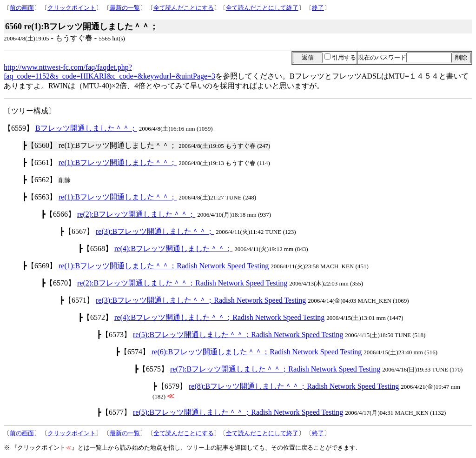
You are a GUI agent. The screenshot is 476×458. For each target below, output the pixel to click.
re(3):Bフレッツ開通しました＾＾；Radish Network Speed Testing (201, 300)
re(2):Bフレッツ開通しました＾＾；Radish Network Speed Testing (182, 283)
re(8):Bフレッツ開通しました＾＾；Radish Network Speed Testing (294, 386)
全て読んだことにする (184, 8)
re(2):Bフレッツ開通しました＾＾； (136, 214)
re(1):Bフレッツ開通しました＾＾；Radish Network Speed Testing (164, 266)
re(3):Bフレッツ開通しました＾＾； (155, 231)
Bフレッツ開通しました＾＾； (86, 128)
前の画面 (22, 8)
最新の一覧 (125, 8)
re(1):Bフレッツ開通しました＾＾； (118, 163)
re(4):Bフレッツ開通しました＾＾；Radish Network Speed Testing (219, 317)
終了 (318, 8)
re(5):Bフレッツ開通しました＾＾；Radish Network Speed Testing (238, 335)
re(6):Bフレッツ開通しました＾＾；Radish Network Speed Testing (257, 352)
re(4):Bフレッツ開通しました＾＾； (173, 249)
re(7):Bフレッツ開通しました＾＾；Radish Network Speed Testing (275, 369)
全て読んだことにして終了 (262, 8)
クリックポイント (72, 8)
